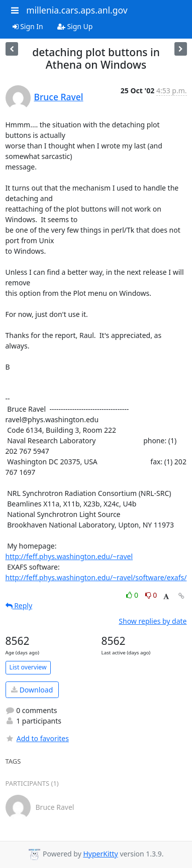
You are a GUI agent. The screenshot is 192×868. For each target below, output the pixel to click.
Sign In (28, 26)
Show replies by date (153, 621)
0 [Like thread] (133, 595)
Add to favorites (37, 738)
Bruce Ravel (59, 97)
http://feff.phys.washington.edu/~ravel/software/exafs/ (96, 577)
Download (32, 690)
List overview (28, 667)
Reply (19, 605)
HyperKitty (100, 854)
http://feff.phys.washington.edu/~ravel (69, 556)
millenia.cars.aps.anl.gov (77, 10)
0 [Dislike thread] (151, 595)
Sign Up (75, 26)
